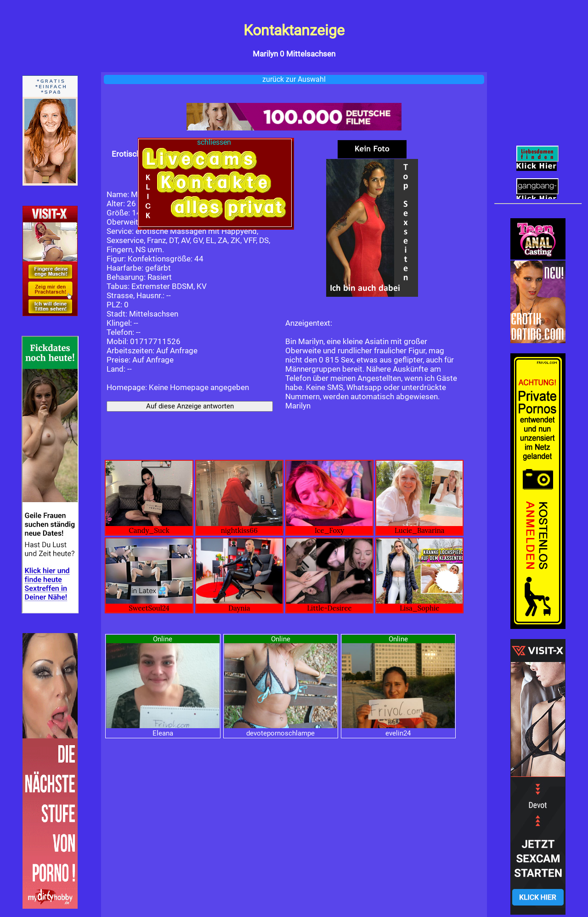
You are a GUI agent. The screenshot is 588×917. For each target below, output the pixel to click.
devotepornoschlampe (280, 733)
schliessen (215, 142)
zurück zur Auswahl (294, 79)
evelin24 (398, 733)
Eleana (163, 733)
